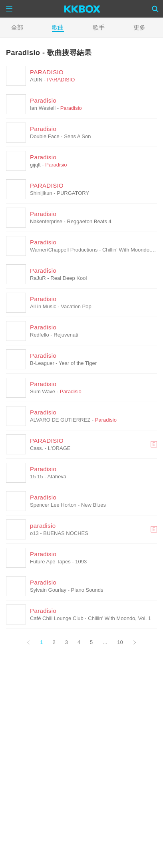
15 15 (37, 477)
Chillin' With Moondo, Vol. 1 (119, 618)
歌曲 (58, 27)
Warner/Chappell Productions (64, 250)
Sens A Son (77, 136)
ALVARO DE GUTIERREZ (60, 420)
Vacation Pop (76, 306)
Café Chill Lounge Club (57, 618)
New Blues (93, 505)
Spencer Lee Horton (53, 505)
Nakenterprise (46, 221)
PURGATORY (73, 193)
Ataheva (57, 477)
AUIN (36, 80)
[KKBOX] (82, 9)
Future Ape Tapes (50, 562)
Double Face (45, 136)
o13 (34, 533)
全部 (17, 27)
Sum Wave (43, 391)
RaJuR (38, 278)
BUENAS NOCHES (66, 533)
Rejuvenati (66, 335)
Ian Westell (43, 108)
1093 (81, 562)
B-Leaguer (42, 363)
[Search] (155, 9)
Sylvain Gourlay (48, 590)
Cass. (37, 448)
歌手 (99, 27)
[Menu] (9, 9)
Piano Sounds (87, 590)
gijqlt (35, 165)
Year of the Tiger (78, 363)
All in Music (43, 306)
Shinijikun (41, 193)
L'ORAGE (59, 448)
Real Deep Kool (69, 278)
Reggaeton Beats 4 (89, 221)
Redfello (40, 335)
